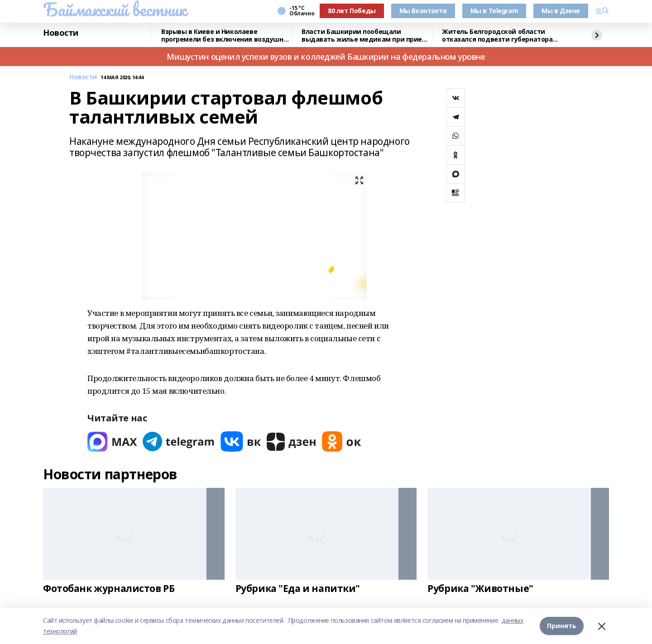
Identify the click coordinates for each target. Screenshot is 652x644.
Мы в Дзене (561, 11)
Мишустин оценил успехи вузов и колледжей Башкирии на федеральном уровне (326, 57)
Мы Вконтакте (423, 11)
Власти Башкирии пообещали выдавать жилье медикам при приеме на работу (366, 36)
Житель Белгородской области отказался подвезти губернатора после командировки (497, 36)
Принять (562, 626)
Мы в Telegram (494, 11)
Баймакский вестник (115, 10)
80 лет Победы (352, 11)
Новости (61, 33)
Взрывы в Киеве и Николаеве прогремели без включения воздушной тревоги (226, 36)
